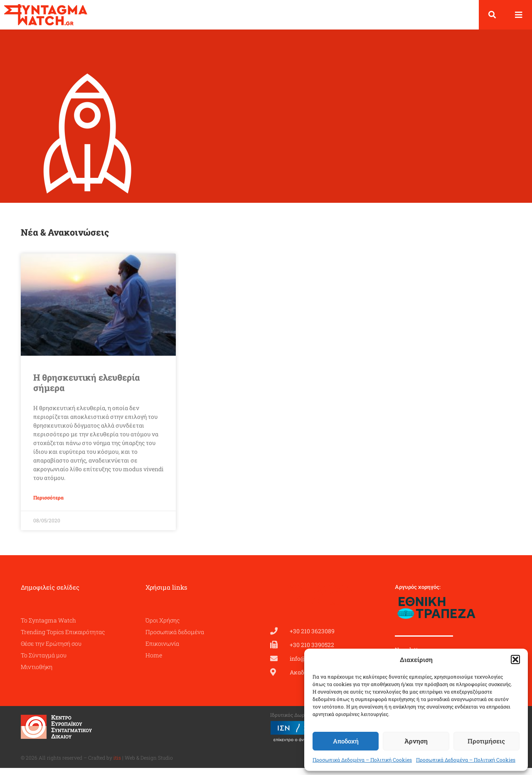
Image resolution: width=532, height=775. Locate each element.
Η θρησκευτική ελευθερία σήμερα (86, 390)
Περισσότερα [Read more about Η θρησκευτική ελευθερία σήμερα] (48, 504)
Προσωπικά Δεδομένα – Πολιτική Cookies (362, 760)
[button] (515, 659)
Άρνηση (416, 741)
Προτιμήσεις (486, 741)
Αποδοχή (346, 741)
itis (117, 765)
